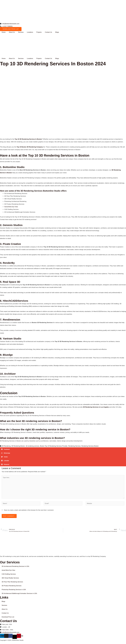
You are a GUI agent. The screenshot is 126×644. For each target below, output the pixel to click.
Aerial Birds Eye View (8, 570)
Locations (30, 32)
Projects (39, 32)
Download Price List (8, 617)
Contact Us (48, 32)
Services (21, 32)
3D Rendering (6, 446)
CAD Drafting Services (9, 574)
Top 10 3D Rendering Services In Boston (28, 139)
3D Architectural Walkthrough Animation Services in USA (20, 594)
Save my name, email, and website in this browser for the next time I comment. (29, 510)
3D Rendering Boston (18, 446)
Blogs (57, 32)
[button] (63, 449)
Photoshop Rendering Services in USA (14, 590)
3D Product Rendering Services (12, 586)
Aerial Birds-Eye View (11, 207)
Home (4, 32)
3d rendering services (33, 446)
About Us (12, 32)
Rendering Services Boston (91, 446)
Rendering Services (75, 446)
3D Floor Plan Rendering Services (12, 582)
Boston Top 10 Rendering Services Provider (54, 446)
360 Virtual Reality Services (10, 578)
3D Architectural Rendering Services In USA (16, 567)
